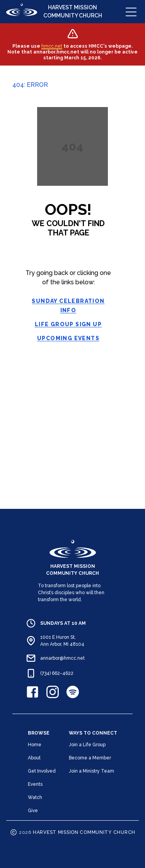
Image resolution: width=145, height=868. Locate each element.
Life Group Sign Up (68, 324)
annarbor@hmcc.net (62, 658)
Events (35, 784)
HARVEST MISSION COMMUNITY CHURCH (73, 11)
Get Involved (42, 771)
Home (35, 745)
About (34, 758)
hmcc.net (52, 46)
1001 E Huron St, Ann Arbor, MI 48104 (62, 641)
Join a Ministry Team (91, 771)
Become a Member (90, 758)
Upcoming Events (68, 338)
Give (33, 811)
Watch (35, 797)
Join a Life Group (87, 745)
